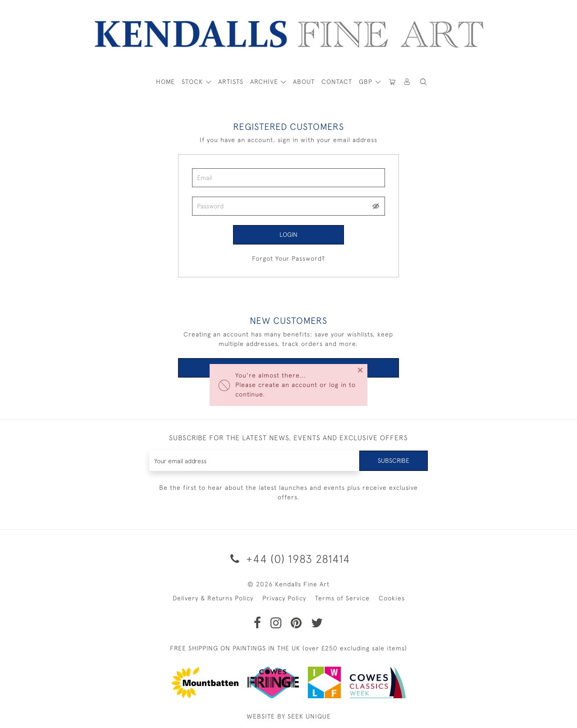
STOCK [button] (193, 82)
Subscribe (394, 461)
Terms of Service (342, 598)
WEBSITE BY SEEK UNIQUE (289, 716)
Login (288, 235)
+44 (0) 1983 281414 (289, 559)
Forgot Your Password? (288, 258)
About (304, 82)
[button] (423, 82)
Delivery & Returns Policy (213, 598)
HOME (165, 82)
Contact (337, 82)
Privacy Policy (284, 598)
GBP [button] (367, 82)
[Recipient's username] (254, 461)
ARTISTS (231, 82)
